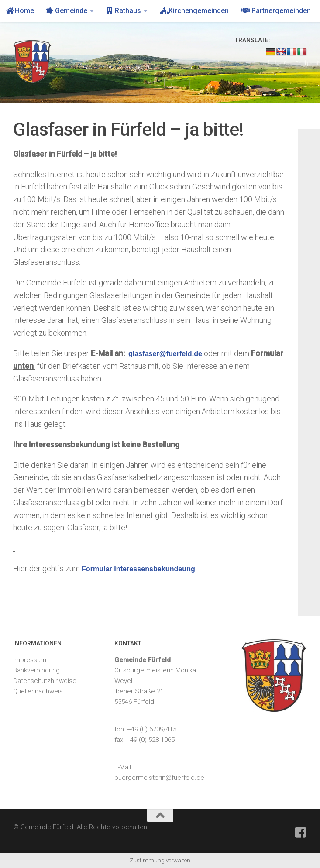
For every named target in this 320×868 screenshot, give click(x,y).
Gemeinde (67, 11)
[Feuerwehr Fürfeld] (301, 833)
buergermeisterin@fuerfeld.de (159, 778)
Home (20, 11)
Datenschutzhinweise (45, 681)
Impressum (30, 660)
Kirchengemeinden (194, 11)
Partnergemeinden (276, 11)
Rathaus (124, 11)
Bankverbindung (36, 670)
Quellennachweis (38, 691)
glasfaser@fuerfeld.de (171, 353)
